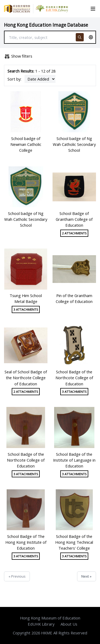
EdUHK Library (41, 624)
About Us (69, 624)
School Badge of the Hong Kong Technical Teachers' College (74, 542)
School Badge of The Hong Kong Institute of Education (26, 542)
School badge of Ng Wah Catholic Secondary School (74, 144)
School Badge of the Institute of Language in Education (74, 460)
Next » (86, 576)
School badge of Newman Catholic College (26, 144)
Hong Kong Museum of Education (50, 618)
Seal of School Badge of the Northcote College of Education (26, 378)
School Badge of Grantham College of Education (74, 219)
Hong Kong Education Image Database (46, 25)
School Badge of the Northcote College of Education (74, 378)
